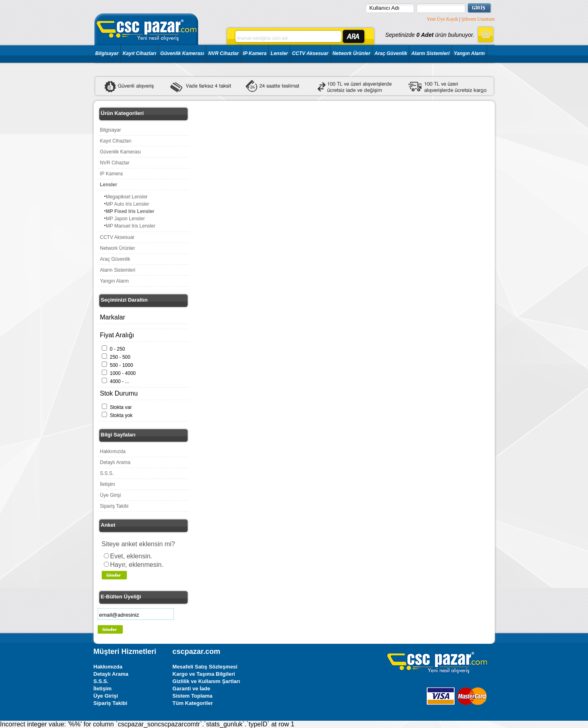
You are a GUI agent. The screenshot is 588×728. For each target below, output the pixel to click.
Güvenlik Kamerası (182, 53)
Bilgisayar (107, 53)
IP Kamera (254, 53)
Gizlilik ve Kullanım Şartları (206, 681)
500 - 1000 (121, 365)
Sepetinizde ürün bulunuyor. (430, 35)
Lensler (279, 53)
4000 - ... (119, 381)
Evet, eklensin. (131, 556)
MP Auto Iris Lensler (127, 204)
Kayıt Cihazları (140, 53)
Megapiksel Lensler (127, 197)
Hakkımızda (113, 451)
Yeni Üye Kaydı (442, 19)
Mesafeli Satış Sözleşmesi (205, 667)
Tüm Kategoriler (193, 703)
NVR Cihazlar (223, 53)
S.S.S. (107, 473)
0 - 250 (117, 349)
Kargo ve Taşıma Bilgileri (204, 674)
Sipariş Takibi (114, 506)
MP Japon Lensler (125, 219)
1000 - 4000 (123, 373)
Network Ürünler (351, 53)
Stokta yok (121, 415)
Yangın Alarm (469, 53)
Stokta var (121, 407)
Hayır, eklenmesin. (137, 565)
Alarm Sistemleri (431, 53)
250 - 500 (120, 357)
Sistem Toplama (193, 696)
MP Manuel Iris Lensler (131, 226)
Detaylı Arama (115, 462)
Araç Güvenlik (391, 53)
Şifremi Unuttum (478, 19)
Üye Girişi (111, 495)
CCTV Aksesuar (310, 53)
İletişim (108, 484)
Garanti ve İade (191, 689)
